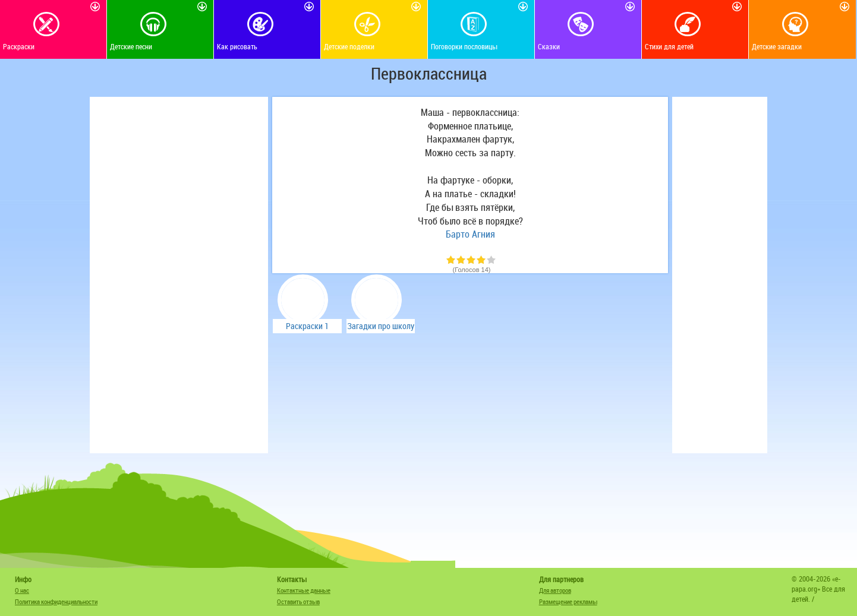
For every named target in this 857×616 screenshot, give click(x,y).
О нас (22, 590)
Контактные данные (304, 590)
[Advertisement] (179, 275)
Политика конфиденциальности (56, 601)
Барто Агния (470, 234)
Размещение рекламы (568, 601)
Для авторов (555, 590)
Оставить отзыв (298, 601)
